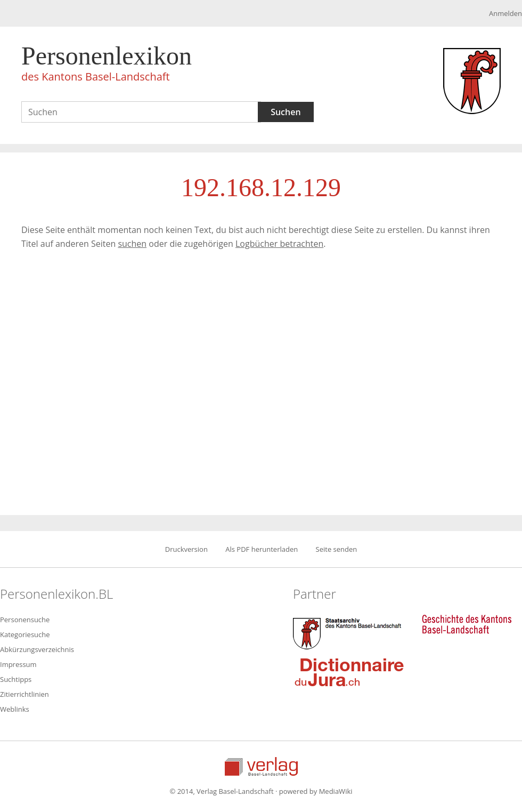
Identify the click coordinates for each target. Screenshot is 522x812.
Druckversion (186, 549)
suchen (132, 244)
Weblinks (15, 709)
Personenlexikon (107, 65)
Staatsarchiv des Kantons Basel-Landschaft (349, 632)
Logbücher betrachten (279, 244)
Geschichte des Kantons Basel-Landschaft (467, 624)
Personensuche (25, 620)
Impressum (18, 664)
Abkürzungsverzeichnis (37, 649)
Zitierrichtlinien (25, 694)
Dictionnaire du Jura (349, 672)
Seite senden (337, 549)
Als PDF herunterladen (262, 549)
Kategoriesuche (25, 634)
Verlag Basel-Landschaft (261, 766)
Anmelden (505, 13)
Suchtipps (16, 679)
